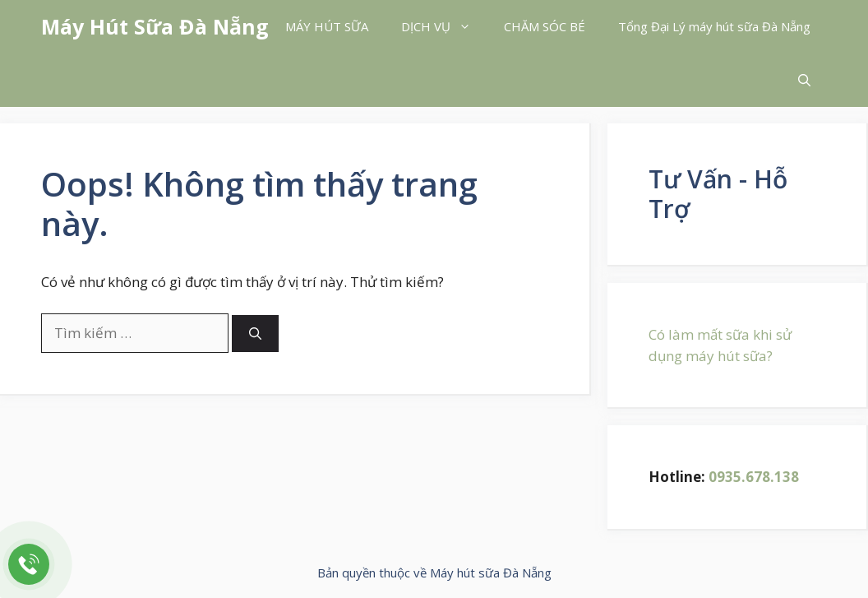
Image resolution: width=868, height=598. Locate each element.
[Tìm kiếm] (255, 334)
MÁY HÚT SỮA (327, 26)
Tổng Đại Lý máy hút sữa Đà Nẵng (714, 26)
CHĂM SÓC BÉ (545, 26)
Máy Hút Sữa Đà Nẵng (155, 26)
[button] (804, 80)
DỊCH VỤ (444, 27)
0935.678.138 (754, 477)
